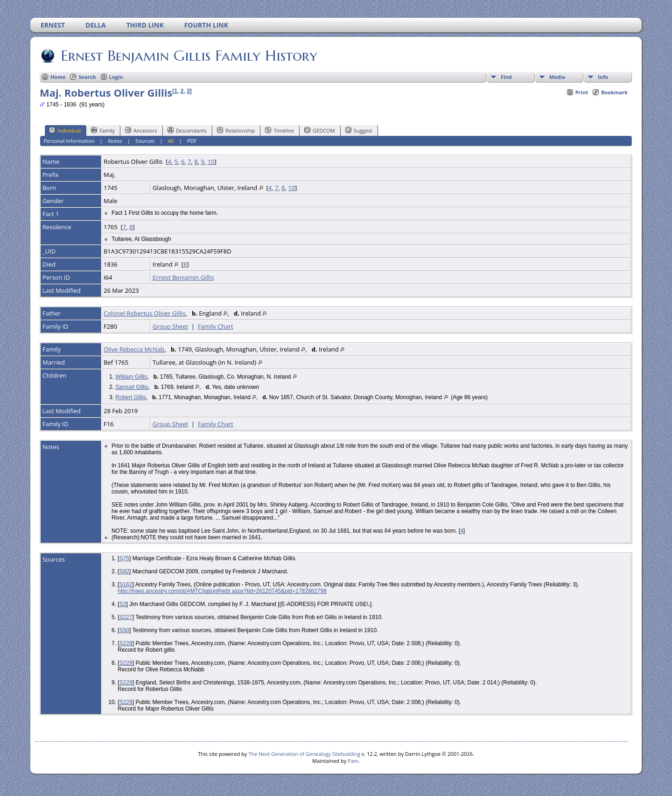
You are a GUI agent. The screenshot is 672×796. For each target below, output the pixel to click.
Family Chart (216, 326)
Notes (115, 141)
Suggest (359, 130)
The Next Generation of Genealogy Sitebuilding (304, 754)
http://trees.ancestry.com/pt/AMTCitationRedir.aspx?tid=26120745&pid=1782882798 (222, 591)
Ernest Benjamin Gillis (183, 277)
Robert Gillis (130, 397)
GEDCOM (319, 130)
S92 (124, 571)
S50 (124, 630)
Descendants (187, 130)
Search (87, 77)
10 (211, 162)
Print (582, 92)
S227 (126, 617)
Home (58, 77)
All (171, 141)
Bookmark (614, 92)
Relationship (236, 130)
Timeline (280, 130)
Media (557, 77)
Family (103, 130)
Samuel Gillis (132, 387)
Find (506, 77)
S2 (123, 604)
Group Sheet (170, 326)
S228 (126, 643)
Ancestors (141, 130)
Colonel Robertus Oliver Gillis (145, 313)
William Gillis (131, 377)
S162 (126, 585)
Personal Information (69, 141)
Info (603, 77)
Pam (353, 761)
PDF (192, 141)
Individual (65, 130)
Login (116, 77)
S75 (124, 558)
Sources (145, 141)
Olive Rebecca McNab (134, 349)
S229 (126, 683)
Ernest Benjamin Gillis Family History (188, 56)
